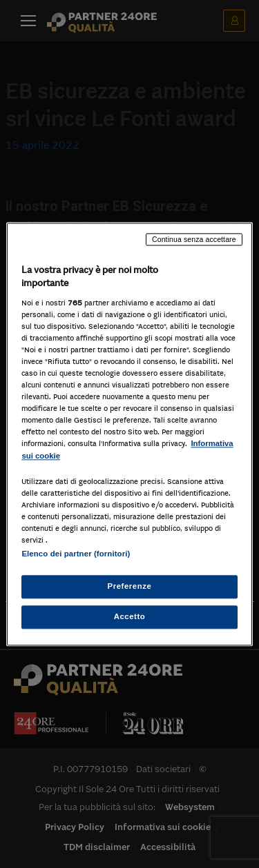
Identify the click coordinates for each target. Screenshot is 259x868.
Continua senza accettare (194, 239)
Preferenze (130, 586)
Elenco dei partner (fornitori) (76, 554)
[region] (129, 434)
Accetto (130, 616)
